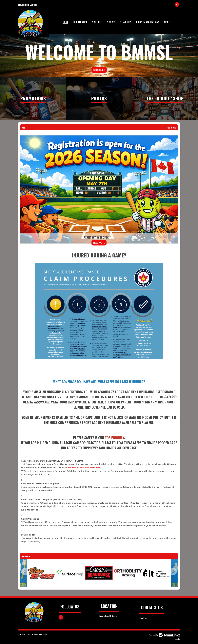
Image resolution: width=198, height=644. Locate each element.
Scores (111, 22)
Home (66, 22)
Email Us (143, 618)
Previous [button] (25, 571)
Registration (80, 22)
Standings (126, 22)
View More (171, 128)
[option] (70, 573)
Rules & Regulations (148, 22)
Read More (99, 243)
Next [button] (173, 571)
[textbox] (99, 313)
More (167, 22)
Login (177, 639)
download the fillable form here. (84, 468)
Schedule (97, 22)
